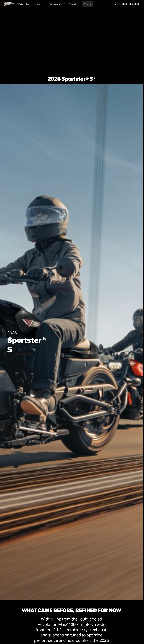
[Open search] (115, 4)
